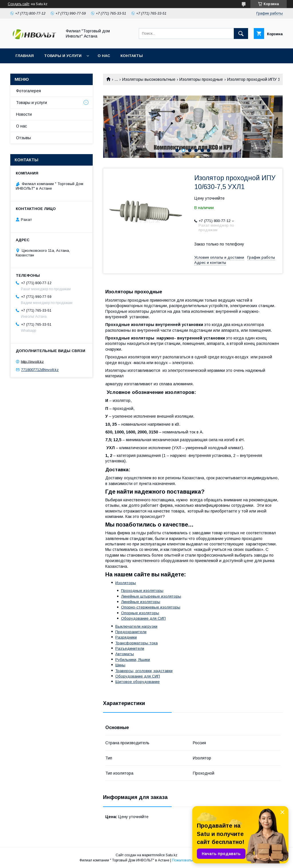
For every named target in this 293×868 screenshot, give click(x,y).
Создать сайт (19, 4)
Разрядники (126, 637)
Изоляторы (126, 583)
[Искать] (241, 34)
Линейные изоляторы (141, 602)
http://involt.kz (32, 361)
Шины (120, 665)
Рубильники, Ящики (133, 660)
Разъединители (130, 648)
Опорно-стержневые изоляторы (151, 607)
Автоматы (125, 654)
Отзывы (23, 138)
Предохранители (131, 632)
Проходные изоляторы (142, 591)
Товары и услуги (63, 56)
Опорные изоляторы (140, 613)
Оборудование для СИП (143, 618)
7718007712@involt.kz (40, 370)
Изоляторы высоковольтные (149, 79)
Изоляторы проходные (201, 79)
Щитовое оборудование (137, 682)
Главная (25, 56)
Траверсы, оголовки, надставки (144, 671)
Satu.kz (172, 855)
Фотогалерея (28, 91)
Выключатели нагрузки (136, 626)
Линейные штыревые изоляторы (151, 596)
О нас (104, 56)
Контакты (132, 56)
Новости (24, 114)
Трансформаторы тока (136, 643)
